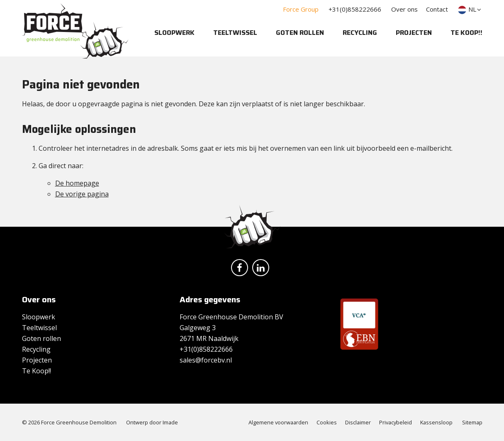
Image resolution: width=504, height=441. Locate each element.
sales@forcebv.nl (206, 360)
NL (470, 9)
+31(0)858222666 (355, 9)
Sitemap (472, 422)
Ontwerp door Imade (152, 422)
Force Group (301, 9)
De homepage (77, 183)
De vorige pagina (82, 194)
